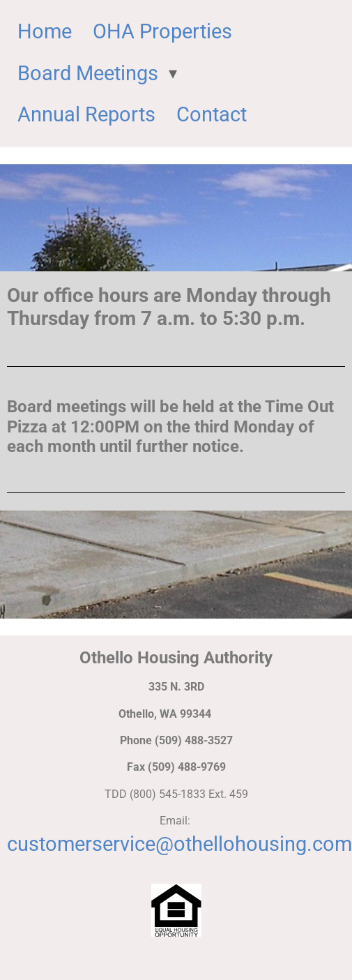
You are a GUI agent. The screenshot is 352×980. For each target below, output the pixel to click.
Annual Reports (86, 114)
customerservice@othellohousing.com (179, 844)
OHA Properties (162, 31)
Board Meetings (88, 73)
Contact (212, 114)
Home (45, 31)
